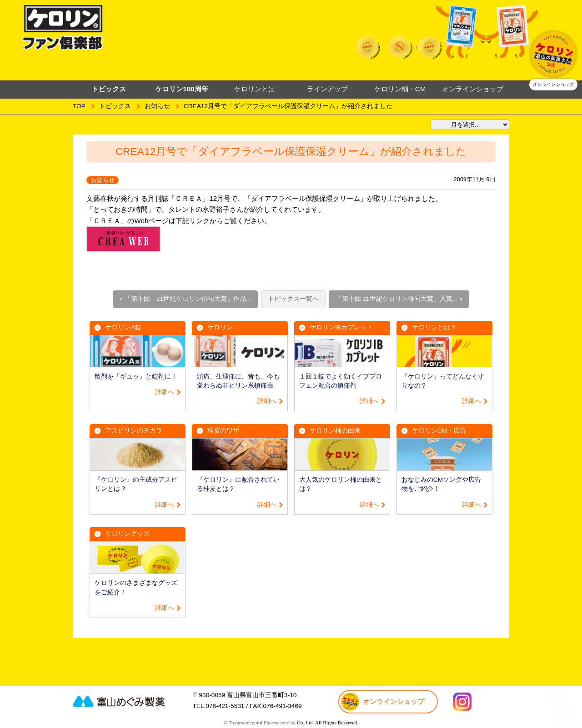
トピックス (115, 106)
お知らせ (157, 106)
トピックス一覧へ (293, 299)
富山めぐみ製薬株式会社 (130, 701)
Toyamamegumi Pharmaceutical (262, 723)
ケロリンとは (255, 89)
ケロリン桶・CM (400, 89)
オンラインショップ (473, 89)
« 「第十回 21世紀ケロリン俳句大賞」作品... (186, 299)
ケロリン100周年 (182, 89)
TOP (79, 106)
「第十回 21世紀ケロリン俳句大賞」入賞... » (399, 299)
